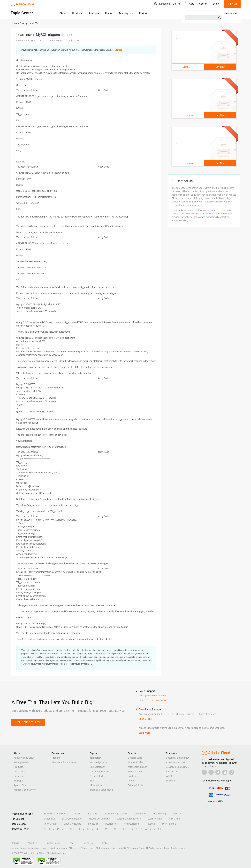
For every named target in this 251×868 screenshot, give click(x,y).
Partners (144, 13)
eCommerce (140, 814)
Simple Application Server (65, 762)
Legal (71, 843)
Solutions (94, 13)
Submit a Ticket (136, 762)
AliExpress (74, 848)
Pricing (109, 13)
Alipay (183, 848)
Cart (190, 4)
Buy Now (220, 67)
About (63, 13)
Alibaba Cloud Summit (25, 790)
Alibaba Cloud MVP (176, 762)
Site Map (170, 781)
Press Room (172, 772)
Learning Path (155, 819)
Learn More (188, 67)
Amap (142, 848)
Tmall (52, 848)
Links (105, 843)
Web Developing (131, 824)
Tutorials (151, 824)
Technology (96, 758)
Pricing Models (21, 762)
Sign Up (232, 4)
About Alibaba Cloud (24, 758)
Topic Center (50, 824)
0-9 (160, 829)
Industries (93, 824)
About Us (33, 843)
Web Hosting (159, 814)
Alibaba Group (19, 848)
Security (177, 814)
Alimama (106, 848)
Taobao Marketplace (38, 848)
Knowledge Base (98, 762)
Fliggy (114, 848)
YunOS (122, 848)
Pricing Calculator (137, 785)
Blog (92, 781)
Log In (216, 4)
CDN (77, 814)
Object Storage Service (115, 814)
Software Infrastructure (129, 819)
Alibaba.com (87, 848)
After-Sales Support (138, 767)
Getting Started (98, 776)
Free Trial (56, 758)
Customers (19, 772)
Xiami (166, 848)
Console (203, 4)
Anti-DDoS (92, 814)
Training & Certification (101, 790)
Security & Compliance (177, 767)
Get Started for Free (28, 722)
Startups (18, 781)
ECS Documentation (72, 819)
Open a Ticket (145, 719)
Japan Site (49, 819)
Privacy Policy (53, 843)
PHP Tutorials (169, 824)
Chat (141, 700)
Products (77, 13)
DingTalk (175, 848)
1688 (97, 848)
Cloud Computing (72, 824)
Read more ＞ (118, 50)
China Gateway (98, 767)
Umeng (159, 848)
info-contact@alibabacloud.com (213, 214)
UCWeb (150, 848)
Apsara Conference (24, 785)
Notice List (88, 843)
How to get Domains (99, 819)
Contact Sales (231, 14)
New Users (174, 819)
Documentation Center (177, 758)
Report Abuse (135, 772)
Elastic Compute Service (56, 814)
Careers (15, 843)
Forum (131, 781)
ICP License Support (100, 772)
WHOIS (170, 776)
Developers (111, 824)
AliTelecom (132, 848)
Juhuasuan (62, 848)
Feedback (133, 776)
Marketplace (126, 13)
